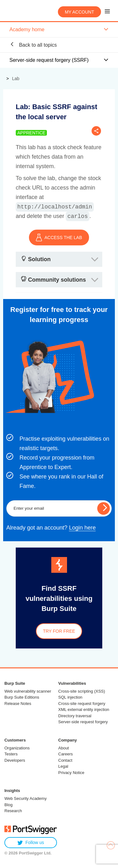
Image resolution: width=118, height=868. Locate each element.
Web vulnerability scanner (28, 691)
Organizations (17, 748)
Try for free (59, 631)
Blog (8, 805)
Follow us (31, 843)
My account (79, 12)
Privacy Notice (71, 773)
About (64, 748)
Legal (63, 766)
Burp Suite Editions (22, 697)
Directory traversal (75, 716)
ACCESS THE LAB (59, 238)
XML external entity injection (84, 710)
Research (13, 811)
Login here (82, 528)
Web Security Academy (25, 798)
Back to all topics (33, 45)
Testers (11, 754)
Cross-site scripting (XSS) (82, 691)
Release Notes (18, 704)
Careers (65, 754)
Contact (65, 760)
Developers (15, 760)
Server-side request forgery (83, 722)
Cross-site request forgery (82, 704)
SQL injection (70, 697)
